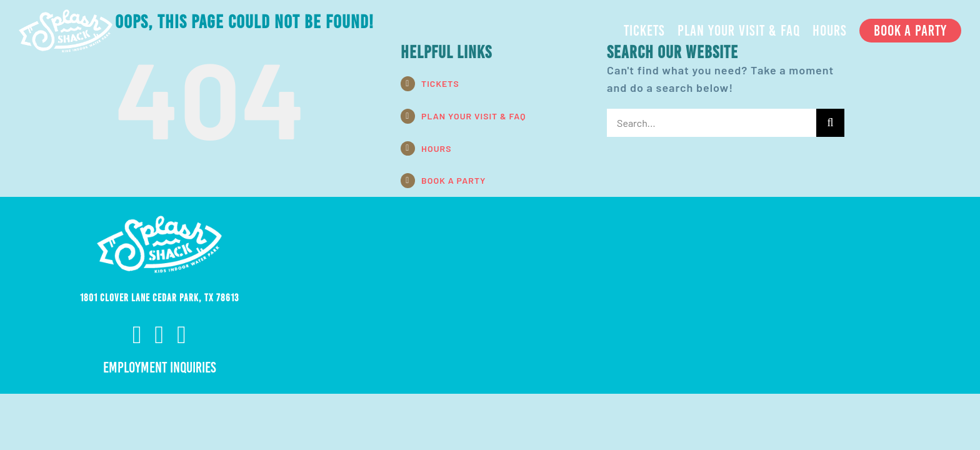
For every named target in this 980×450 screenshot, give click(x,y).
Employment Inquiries (160, 367)
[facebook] (137, 335)
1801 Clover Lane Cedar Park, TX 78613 (159, 298)
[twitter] (182, 335)
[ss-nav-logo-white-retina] (66, 15)
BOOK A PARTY (453, 180)
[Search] (830, 123)
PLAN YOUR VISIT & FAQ (473, 116)
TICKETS (440, 83)
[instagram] (160, 335)
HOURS (436, 148)
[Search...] (712, 123)
